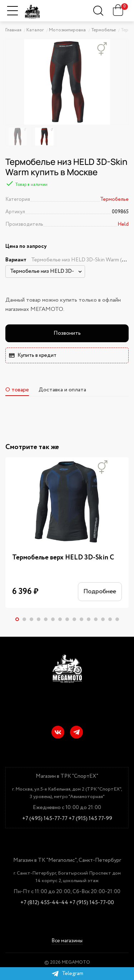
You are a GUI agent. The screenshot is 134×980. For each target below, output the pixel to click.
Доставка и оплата (62, 390)
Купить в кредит (33, 355)
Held (123, 224)
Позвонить (67, 333)
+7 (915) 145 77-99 (90, 819)
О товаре (17, 390)
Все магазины (67, 941)
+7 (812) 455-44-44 (44, 903)
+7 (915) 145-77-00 (92, 903)
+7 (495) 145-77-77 (45, 819)
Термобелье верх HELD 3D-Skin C (63, 558)
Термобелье (114, 199)
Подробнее (100, 592)
